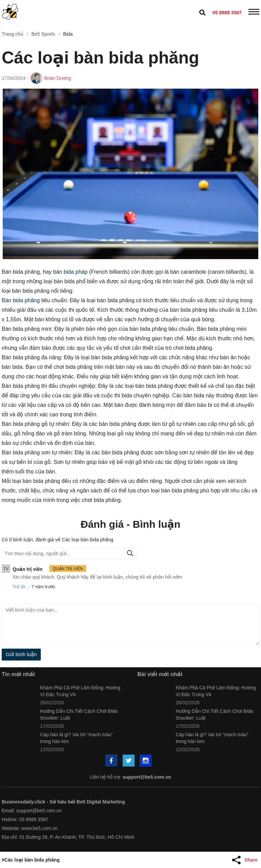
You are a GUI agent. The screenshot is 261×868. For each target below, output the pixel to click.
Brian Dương (58, 78)
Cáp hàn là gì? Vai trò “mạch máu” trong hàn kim (76, 738)
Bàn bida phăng (21, 300)
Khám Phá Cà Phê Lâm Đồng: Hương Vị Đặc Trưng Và (80, 691)
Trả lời (19, 587)
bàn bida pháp (70, 272)
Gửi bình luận (21, 654)
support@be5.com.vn (147, 777)
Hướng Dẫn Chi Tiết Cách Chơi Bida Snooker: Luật (79, 715)
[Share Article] (246, 860)
